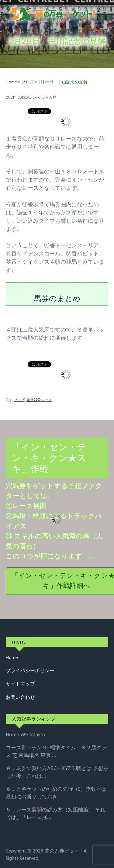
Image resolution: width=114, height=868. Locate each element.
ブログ (19, 400)
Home (12, 658)
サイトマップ (20, 684)
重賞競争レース (39, 400)
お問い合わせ (20, 698)
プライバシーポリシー (30, 671)
